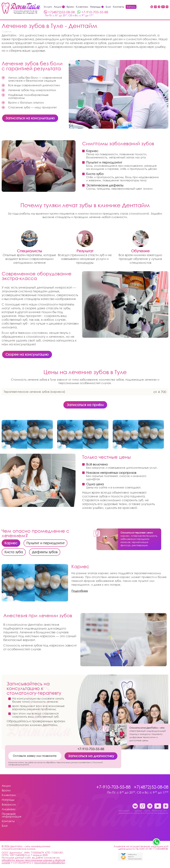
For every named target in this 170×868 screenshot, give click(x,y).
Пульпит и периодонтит (45, 543)
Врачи (70, 7)
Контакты (119, 7)
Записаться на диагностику (91, 756)
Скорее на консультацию (27, 354)
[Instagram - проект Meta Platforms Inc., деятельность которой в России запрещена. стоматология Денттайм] (155, 7)
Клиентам (82, 7)
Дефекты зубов (45, 552)
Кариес (11, 543)
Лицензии (9, 809)
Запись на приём (131, 7)
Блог (108, 7)
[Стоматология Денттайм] (21, 8)
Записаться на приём (85, 405)
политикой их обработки (50, 863)
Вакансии (9, 805)
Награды (97, 7)
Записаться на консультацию (30, 118)
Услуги (48, 7)
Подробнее (80, 591)
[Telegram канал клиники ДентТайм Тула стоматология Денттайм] (159, 7)
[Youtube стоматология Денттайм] (163, 7)
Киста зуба (14, 552)
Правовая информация (12, 815)
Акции (59, 7)
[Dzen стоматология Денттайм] (167, 7)
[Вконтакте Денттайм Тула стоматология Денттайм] (152, 7)
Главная (7, 31)
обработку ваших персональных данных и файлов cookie (33, 861)
